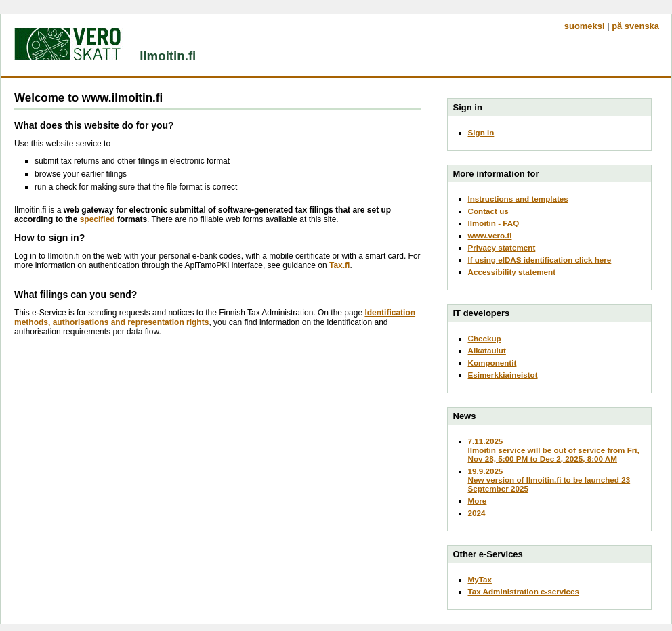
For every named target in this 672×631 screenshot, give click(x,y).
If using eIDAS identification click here (540, 260)
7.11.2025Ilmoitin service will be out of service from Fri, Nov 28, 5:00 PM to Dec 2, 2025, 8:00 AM (554, 450)
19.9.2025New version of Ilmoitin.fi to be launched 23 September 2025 (549, 480)
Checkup (485, 338)
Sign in (481, 132)
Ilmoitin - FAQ (494, 223)
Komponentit (492, 363)
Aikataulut (487, 350)
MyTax (480, 579)
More (478, 501)
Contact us (488, 211)
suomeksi (585, 26)
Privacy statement (502, 247)
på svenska (635, 26)
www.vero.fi (490, 235)
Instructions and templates (518, 199)
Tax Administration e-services (524, 591)
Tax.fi (339, 265)
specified (98, 219)
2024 (477, 513)
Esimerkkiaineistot (503, 375)
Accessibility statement (512, 272)
